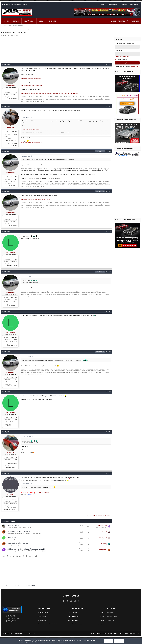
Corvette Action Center (13, 619)
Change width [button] (97, 633)
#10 (109, 432)
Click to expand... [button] (66, 133)
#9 (110, 392)
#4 (110, 191)
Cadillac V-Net (10, 615)
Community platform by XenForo (19, 633)
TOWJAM (10, 539)
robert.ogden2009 (101, 527)
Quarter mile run (13, 525)
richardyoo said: (26, 117)
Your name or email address (124, 43)
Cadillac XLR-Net (11, 617)
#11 (110, 473)
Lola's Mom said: (27, 276)
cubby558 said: (26, 156)
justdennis (11, 527)
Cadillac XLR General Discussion (31, 539)
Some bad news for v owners (18, 543)
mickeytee (11, 533)
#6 (110, 271)
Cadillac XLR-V (27, 527)
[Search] (135, 21)
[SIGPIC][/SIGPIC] (35, 492)
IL (17, 136)
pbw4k (105, 539)
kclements (11, 551)
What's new (28, 21)
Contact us (106, 633)
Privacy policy (124, 633)
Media (41, 21)
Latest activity (110, 618)
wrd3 (105, 545)
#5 (110, 232)
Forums (16, 21)
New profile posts (112, 615)
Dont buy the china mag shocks (19, 531)
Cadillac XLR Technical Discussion (33, 533)
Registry (124, 4)
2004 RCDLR (12, 537)
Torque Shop (10, 622)
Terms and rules (115, 633)
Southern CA (14, 262)
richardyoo (6, 35)
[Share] (107, 65)
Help (130, 633)
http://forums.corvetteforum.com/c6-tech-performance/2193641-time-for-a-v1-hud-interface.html (49, 93)
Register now (134, 67)
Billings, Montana (12, 464)
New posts (7, 26)
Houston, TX (14, 95)
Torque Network (11, 620)
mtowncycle (100, 624)
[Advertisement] (56, 50)
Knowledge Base (113, 4)
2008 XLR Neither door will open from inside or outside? (27, 549)
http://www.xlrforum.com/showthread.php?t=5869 (36, 199)
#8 (110, 352)
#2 (110, 106)
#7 (110, 312)
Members (53, 21)
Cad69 (105, 533)
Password (118, 50)
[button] (35, 21)
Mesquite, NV (14, 504)
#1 (110, 65)
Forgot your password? (123, 56)
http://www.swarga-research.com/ (31, 78)
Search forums (18, 26)
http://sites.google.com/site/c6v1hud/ (32, 86)
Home (102, 4)
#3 (110, 151)
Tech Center (134, 4)
